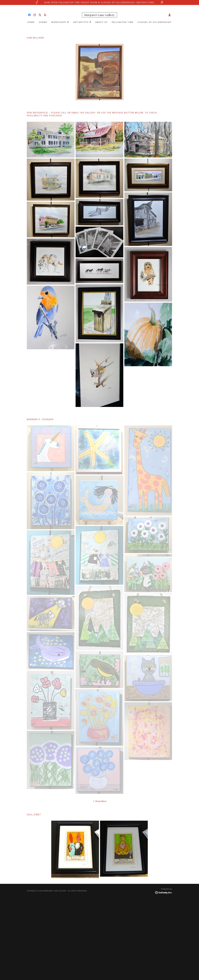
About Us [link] (102, 22)
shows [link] (43, 22)
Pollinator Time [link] (123, 22)
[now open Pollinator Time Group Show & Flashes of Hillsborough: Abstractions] (99, 2)
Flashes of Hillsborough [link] (155, 22)
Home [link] (31, 22)
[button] (170, 15)
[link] (29, 15)
